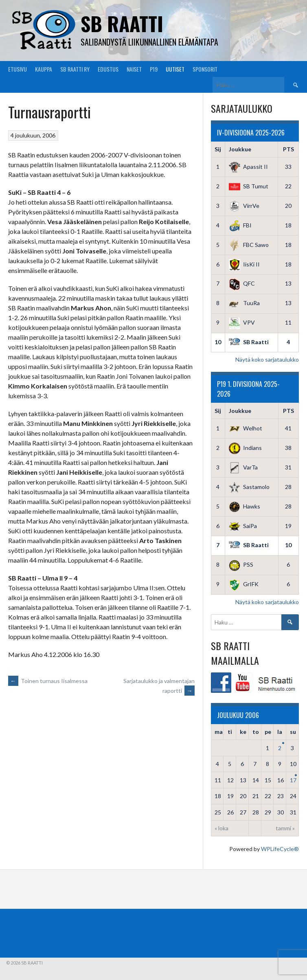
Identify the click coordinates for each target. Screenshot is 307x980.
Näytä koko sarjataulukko (267, 359)
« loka (221, 828)
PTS (288, 149)
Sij (218, 149)
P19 (154, 69)
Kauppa (44, 69)
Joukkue (240, 149)
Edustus (108, 69)
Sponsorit (205, 69)
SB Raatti (122, 23)
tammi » (285, 828)
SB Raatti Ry (75, 69)
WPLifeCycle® (280, 849)
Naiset (134, 69)
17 (293, 780)
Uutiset (175, 69)
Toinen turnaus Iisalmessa (48, 681)
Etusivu (18, 69)
